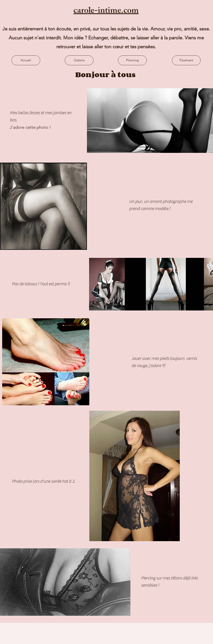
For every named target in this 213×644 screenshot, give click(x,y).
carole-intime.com (106, 11)
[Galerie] (79, 60)
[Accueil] (26, 60)
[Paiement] (186, 60)
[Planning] (132, 60)
